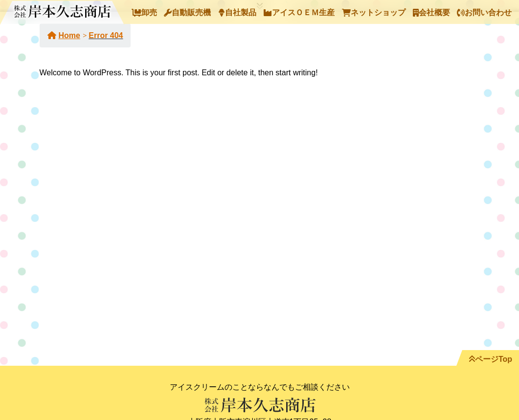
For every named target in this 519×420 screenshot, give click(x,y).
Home (64, 35)
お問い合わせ (484, 12)
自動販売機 (187, 12)
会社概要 (431, 12)
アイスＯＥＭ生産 (299, 12)
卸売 (144, 12)
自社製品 (237, 12)
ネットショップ (374, 12)
